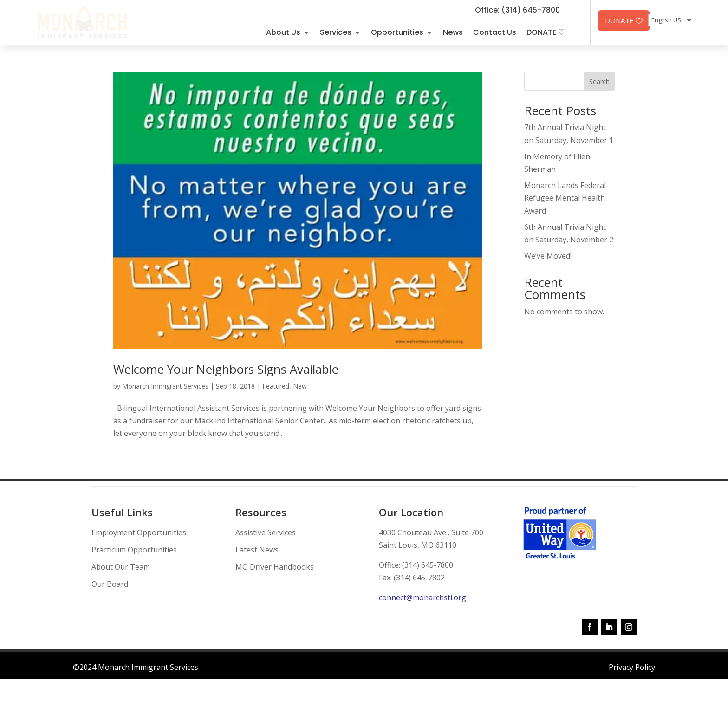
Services (336, 32)
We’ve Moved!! (549, 256)
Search (599, 81)
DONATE (619, 20)
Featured (276, 386)
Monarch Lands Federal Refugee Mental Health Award (565, 198)
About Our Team (121, 567)
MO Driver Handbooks (275, 567)
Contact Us (495, 32)
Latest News (257, 550)
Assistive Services (266, 532)
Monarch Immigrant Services (165, 386)
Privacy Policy (632, 667)
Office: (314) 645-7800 (517, 10)
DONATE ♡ (546, 32)
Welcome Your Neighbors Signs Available (226, 369)
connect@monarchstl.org (422, 597)
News (453, 32)
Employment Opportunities (139, 532)
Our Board (110, 584)
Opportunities (397, 32)
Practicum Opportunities (134, 550)
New (300, 386)
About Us (283, 32)
